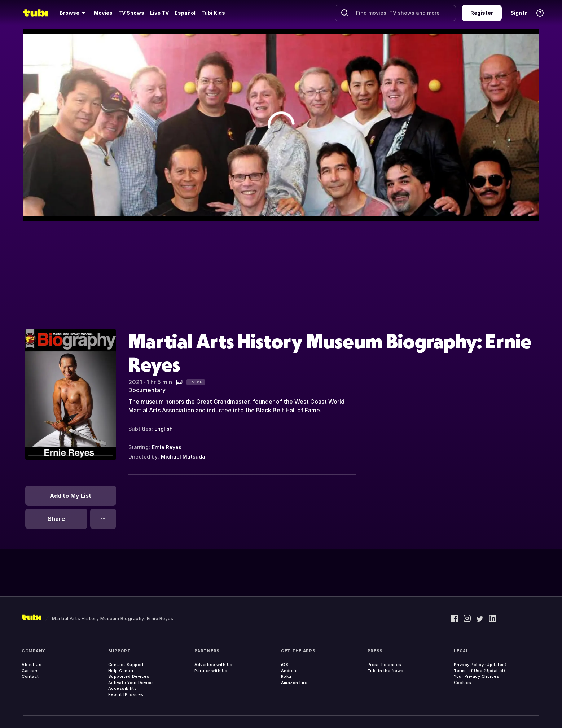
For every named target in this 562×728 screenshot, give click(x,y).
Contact (30, 676)
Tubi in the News (386, 671)
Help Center (121, 671)
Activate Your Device (131, 683)
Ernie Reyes (167, 447)
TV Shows (131, 13)
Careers (30, 671)
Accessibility (122, 688)
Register (482, 13)
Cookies (463, 683)
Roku (286, 676)
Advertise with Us (214, 665)
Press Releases (385, 665)
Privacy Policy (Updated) (480, 665)
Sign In (519, 13)
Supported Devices (129, 676)
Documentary (147, 390)
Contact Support (126, 665)
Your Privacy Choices (477, 676)
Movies (103, 13)
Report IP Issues (126, 694)
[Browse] (74, 13)
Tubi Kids (213, 13)
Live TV (159, 13)
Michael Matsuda (183, 457)
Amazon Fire (294, 683)
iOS (285, 665)
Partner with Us (211, 671)
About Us (32, 665)
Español (185, 13)
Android (289, 671)
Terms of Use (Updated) (479, 671)
